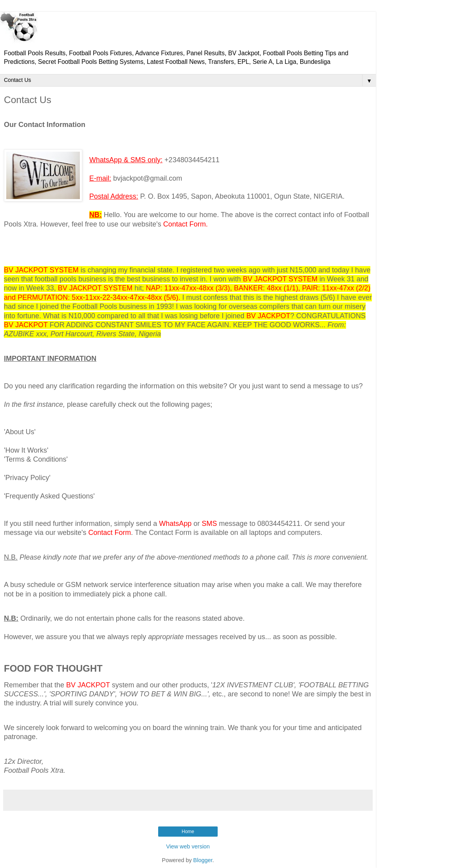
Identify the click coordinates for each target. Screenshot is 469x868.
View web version (188, 846)
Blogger (203, 860)
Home (188, 832)
